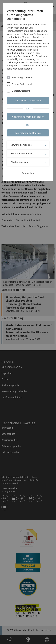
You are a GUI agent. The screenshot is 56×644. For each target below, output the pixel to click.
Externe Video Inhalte (23, 84)
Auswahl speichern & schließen (28, 117)
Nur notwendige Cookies (28, 133)
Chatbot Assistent (21, 91)
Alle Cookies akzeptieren (28, 101)
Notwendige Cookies (22, 78)
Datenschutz (28, 173)
